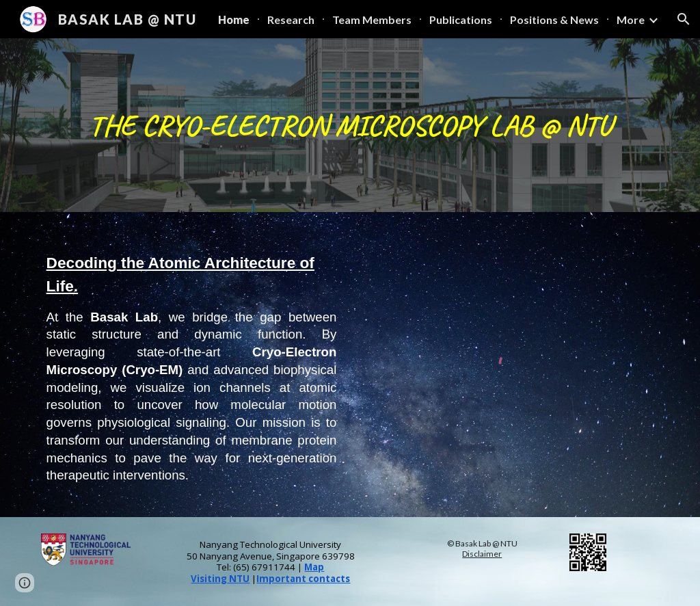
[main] (350, 126)
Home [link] (234, 19)
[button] (684, 19)
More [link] (631, 19)
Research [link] (291, 19)
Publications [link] (461, 19)
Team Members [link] (372, 19)
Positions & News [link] (554, 19)
